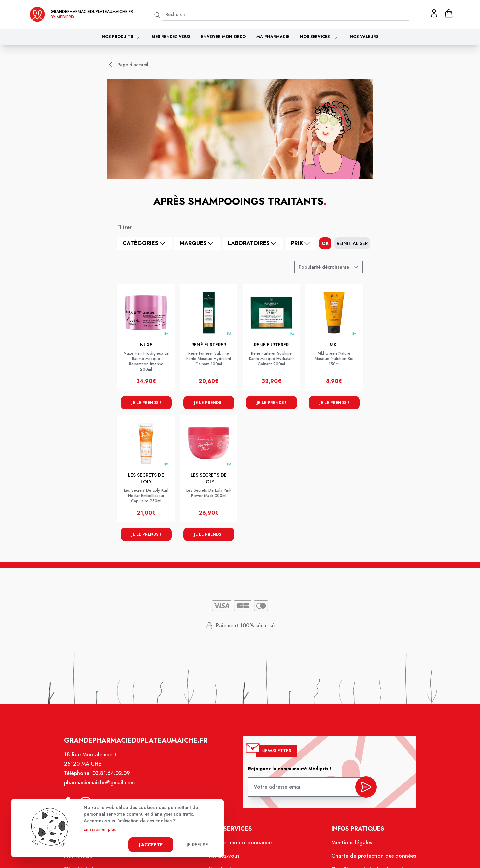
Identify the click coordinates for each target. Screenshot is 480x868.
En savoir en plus (100, 829)
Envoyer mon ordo (223, 37)
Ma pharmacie (273, 37)
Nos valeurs (364, 37)
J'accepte (151, 845)
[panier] (449, 13)
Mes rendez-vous (171, 37)
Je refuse (197, 845)
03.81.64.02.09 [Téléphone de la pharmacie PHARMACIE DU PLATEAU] (112, 774)
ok (325, 243)
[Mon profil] (434, 13)
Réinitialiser (352, 243)
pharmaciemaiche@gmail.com (100, 783)
